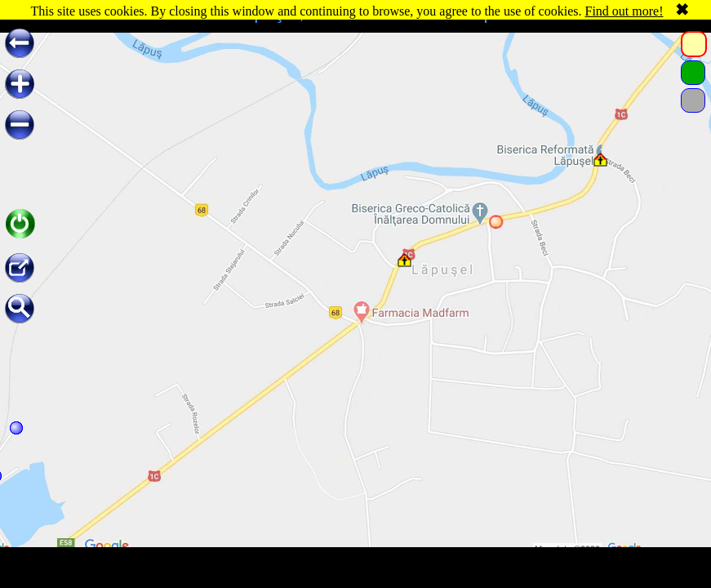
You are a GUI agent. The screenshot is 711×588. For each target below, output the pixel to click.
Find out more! (624, 11)
